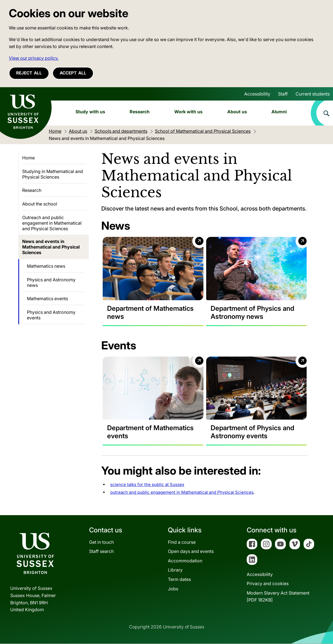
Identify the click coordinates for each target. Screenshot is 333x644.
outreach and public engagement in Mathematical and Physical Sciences (182, 493)
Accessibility (257, 94)
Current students (313, 94)
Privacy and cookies (268, 584)
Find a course (182, 542)
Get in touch (101, 542)
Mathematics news (46, 266)
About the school (40, 204)
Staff (283, 94)
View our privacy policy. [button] (34, 58)
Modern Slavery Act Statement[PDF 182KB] (278, 597)
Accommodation (185, 561)
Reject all (29, 73)
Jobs (173, 589)
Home (28, 158)
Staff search (101, 552)
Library (175, 570)
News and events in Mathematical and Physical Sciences (51, 247)
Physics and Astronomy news (51, 282)
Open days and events (191, 552)
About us (237, 112)
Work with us (188, 112)
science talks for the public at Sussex (147, 485)
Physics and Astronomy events (51, 315)
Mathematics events (47, 299)
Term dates (179, 580)
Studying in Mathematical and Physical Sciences (53, 174)
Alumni (279, 112)
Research (140, 112)
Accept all (73, 73)
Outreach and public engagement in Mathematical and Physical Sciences (52, 223)
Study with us (90, 112)
